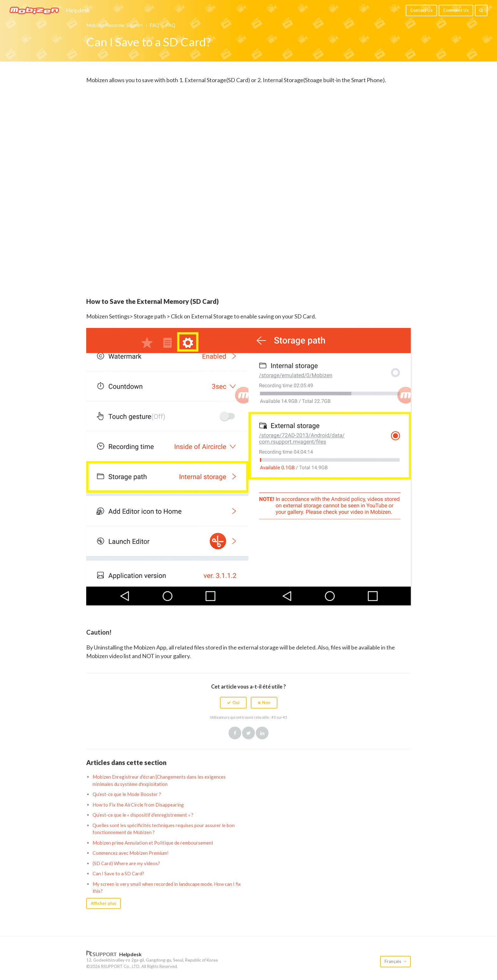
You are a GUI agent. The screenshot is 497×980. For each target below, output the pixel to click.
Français (393, 961)
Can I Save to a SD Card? (118, 873)
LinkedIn (262, 733)
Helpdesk (78, 10)
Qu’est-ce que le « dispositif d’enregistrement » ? (143, 815)
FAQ (154, 25)
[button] (233, 702)
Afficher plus (103, 903)
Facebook (235, 733)
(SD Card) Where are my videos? (126, 863)
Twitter (248, 733)
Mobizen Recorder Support (115, 25)
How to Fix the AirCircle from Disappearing (138, 805)
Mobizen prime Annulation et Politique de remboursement (153, 843)
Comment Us (456, 10)
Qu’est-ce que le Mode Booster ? (127, 794)
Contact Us (421, 10)
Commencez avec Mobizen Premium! (131, 853)
